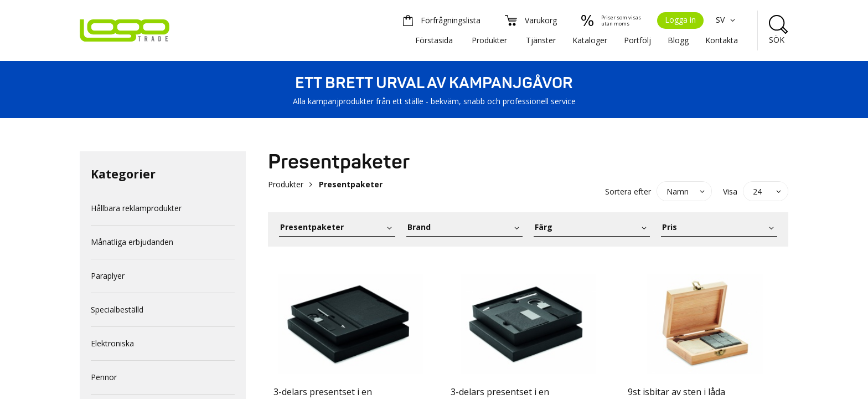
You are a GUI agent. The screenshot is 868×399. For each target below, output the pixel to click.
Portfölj (637, 40)
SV (727, 20)
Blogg (678, 40)
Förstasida (434, 40)
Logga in (680, 20)
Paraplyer (108, 276)
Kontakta (722, 40)
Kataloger (590, 40)
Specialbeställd (117, 310)
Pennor (104, 377)
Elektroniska (112, 343)
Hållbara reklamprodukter (136, 208)
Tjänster (541, 40)
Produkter (489, 40)
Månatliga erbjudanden (132, 242)
